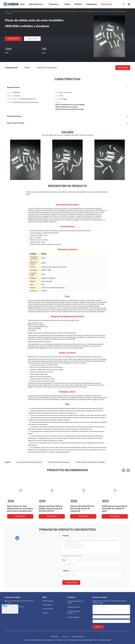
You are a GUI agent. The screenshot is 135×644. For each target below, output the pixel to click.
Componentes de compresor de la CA (75, 602)
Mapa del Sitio (55, 637)
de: (64, 560)
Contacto (45, 613)
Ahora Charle (13, 39)
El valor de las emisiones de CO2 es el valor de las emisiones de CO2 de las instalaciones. (49, 11)
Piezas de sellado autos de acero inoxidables (90, 462)
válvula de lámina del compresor (59, 462)
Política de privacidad (78, 637)
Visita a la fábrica (47, 605)
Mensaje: (66, 536)
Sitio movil (66, 637)
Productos (14, 11)
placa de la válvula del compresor (74, 612)
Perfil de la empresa (48, 601)
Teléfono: (66, 571)
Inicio (7, 11)
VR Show (78, 4)
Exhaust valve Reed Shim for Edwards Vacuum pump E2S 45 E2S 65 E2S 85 (51, 509)
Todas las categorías (73, 617)
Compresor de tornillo (73, 607)
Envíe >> (98, 627)
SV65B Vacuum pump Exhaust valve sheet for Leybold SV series (114, 509)
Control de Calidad (48, 609)
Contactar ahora (71, 582)
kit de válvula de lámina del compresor (29, 462)
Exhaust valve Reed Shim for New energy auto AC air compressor (82, 509)
